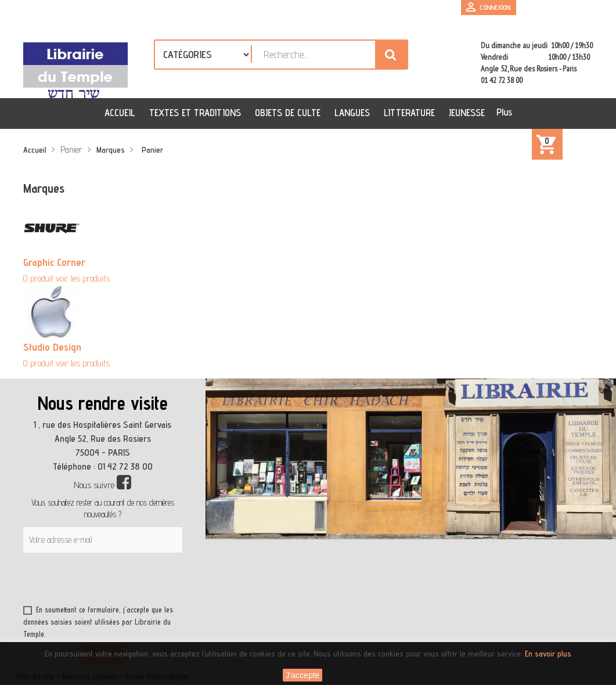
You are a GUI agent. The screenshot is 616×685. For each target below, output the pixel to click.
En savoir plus (548, 654)
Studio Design (52, 347)
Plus (504, 112)
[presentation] (135, 581)
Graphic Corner (54, 262)
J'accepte (303, 675)
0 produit (38, 278)
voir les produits (83, 278)
